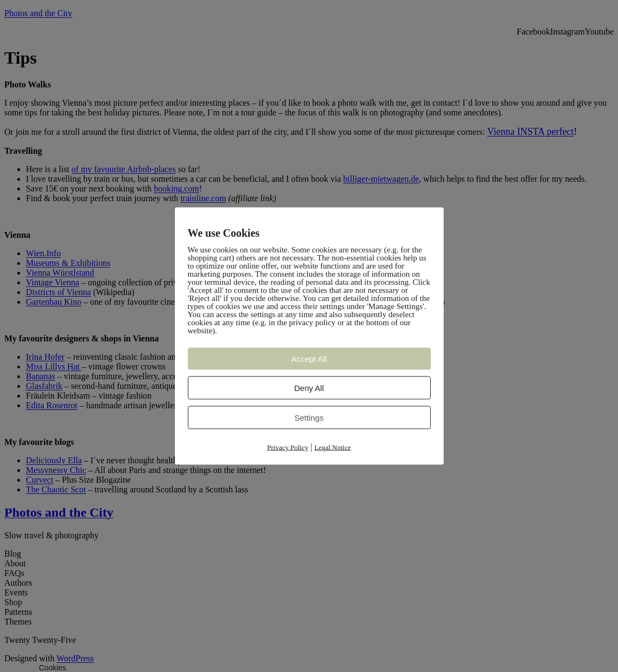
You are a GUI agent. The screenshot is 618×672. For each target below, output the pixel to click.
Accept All (309, 359)
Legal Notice (332, 447)
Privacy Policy (288, 447)
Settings (309, 418)
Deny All (309, 388)
